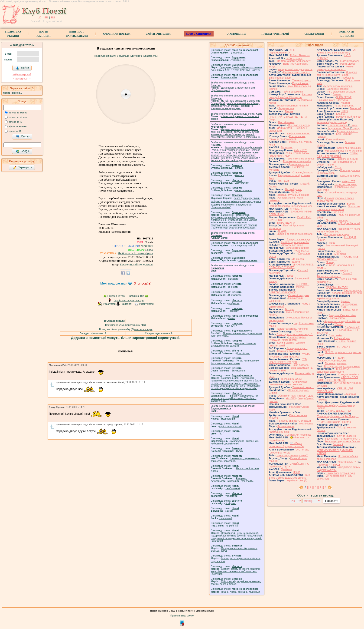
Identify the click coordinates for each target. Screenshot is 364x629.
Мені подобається (114, 283)
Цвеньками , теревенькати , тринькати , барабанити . (236, 460)
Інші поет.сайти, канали (77, 34)
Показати (332, 501)
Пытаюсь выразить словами (294, 421)
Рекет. (229, 253)
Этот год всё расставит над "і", (295, 334)
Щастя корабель (350, 61)
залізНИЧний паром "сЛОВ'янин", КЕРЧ (289, 154)
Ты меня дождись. (336, 363)
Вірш (150, 250)
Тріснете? (356, 108)
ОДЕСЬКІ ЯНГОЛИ (337, 287)
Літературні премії (275, 34)
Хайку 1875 (348, 181)
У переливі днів (353, 290)
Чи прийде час (294, 189)
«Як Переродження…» (282, 51)
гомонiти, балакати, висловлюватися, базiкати (234, 344)
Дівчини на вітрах (299, 164)
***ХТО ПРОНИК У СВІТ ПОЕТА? (289, 355)
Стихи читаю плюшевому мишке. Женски (288, 383)
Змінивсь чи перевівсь (298, 435)
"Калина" (296, 192)
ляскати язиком (244, 190)
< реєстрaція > (22, 79)
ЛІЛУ (344, 307)
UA (40, 17)
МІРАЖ (300, 287)
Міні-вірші (340, 254)
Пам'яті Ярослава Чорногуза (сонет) (290, 206)
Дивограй (351, 394)
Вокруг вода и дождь (336, 234)
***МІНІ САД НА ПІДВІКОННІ (337, 155)
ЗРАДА (282, 231)
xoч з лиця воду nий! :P (243, 246)
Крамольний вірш (279, 432)
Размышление (286, 426)
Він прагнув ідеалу (299, 125)
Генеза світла (337, 318)
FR (46, 17)
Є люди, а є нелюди (298, 239)
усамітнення (238, 60)
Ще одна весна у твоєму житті (342, 366)
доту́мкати (234, 303)
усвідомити (231, 496)
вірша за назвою (18, 127)
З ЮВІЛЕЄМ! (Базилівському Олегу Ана (334, 99)
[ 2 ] (311, 487)
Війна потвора (300, 365)
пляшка (239, 168)
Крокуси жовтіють (349, 374)
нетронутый (232, 526)
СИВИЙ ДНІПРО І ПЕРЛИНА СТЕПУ (290, 465)
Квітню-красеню (346, 436)
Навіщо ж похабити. (289, 351)
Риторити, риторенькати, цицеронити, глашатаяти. (232, 480)
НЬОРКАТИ (231, 326)
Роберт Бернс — (300, 55)
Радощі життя (300, 83)
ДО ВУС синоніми (199, 34)
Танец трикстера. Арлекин (292, 329)
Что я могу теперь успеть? (292, 455)
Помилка (322, 400)
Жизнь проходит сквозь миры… (335, 68)
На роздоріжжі (349, 304)
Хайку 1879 (301, 150)
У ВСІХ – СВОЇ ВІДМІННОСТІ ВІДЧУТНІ (337, 379)
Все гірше (339, 212)
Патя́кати (233, 279)
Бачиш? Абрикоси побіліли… (334, 275)
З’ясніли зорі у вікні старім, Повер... (338, 416)
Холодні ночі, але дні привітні (295, 69)
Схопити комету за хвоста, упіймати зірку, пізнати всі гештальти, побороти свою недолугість (235, 571)
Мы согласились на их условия (343, 151)
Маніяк (289, 111)
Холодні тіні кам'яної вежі (347, 293)
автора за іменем (18, 113)
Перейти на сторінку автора (129, 300)
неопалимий (225, 518)
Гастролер (287, 147)
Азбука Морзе (342, 338)
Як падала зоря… (297, 348)
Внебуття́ (233, 287)
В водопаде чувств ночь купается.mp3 (137, 56)
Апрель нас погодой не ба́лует (342, 321)
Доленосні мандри (338, 89)
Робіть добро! (348, 64)
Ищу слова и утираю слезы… (343, 439)
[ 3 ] (315, 487)
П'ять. (338, 167)
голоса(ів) (143, 283)
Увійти (23, 68)
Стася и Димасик (302, 172)
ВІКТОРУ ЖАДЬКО (347, 159)
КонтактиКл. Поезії (347, 34)
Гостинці (338, 444)
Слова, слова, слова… (297, 72)
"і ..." (222, 434)
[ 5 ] (325, 487)
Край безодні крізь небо (295, 242)
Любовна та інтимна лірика (135, 253)
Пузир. (240, 451)
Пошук (23, 137)
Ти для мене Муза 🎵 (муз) (344, 128)
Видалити (127, 304)
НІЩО (344, 111)
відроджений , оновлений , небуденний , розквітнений (235, 442)
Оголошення (236, 34)
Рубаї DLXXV (302, 251)
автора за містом (18, 117)
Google (23, 151)
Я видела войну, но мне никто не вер (337, 73)
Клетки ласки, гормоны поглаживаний (287, 138)
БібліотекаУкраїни (13, 34)
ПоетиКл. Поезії (44, 34)
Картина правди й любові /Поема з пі (290, 96)
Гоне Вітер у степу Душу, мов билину (290, 476)
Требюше (286, 469)
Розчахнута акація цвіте (297, 161)
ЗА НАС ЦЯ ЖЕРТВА (338, 411)
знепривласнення (248, 260)
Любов (289, 276)
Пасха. (298, 331)
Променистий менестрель (137, 264)
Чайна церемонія (293, 92)
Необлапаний (233, 488)
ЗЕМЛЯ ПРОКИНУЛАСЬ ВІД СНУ (332, 359)
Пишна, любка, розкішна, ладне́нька (241, 592)
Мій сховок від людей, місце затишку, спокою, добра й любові (236, 583)
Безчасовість (239, 371)
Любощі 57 (348, 78)
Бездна (340, 114)
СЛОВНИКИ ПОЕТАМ (117, 34)
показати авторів (143, 329)
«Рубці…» (296, 209)
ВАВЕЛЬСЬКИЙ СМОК (282, 292)
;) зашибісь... (237, 53)
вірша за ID (15, 131)
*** (337, 285)
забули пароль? (22, 74)
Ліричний (147, 246)
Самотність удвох (299, 295)
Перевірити (23, 168)
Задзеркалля (286, 108)
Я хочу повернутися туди (340, 473)
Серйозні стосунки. (346, 184)
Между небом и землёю (338, 86)
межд (332, 243)
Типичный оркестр (303, 387)
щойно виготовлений (231, 426)
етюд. (339, 251)
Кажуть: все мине (293, 245)
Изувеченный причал (349, 117)
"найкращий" (353, 327)
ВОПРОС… (302, 284)
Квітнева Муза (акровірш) (332, 122)
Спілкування (314, 34)
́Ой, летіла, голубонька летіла (289, 451)
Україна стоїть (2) (297, 480)
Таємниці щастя (302, 80)
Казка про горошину (349, 148)
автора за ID (16, 122)
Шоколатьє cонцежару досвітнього (333, 370)
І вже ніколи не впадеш (300, 159)
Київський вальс (336, 139)
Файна (232, 318)
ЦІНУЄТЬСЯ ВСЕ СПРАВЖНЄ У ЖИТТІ (291, 266)
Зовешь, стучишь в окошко (293, 195)
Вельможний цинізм (297, 248)
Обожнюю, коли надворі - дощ (296, 396)
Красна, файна (229, 78)
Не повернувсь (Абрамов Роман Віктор (287, 338)
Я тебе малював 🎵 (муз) (343, 125)
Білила (351, 204)
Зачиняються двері (280, 78)
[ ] (306, 487)
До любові (298, 259)
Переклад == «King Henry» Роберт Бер (339, 230)
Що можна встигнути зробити (294, 61)
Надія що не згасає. (298, 133)
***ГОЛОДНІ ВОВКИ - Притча (334, 422)
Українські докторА (328, 298)
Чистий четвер (287, 122)
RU (53, 17)
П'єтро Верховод (343, 106)
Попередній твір (116, 296)
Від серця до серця (337, 220)
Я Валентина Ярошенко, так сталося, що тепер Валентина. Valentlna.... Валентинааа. (234, 398)
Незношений (228, 419)
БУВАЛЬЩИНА (286, 223)
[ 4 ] (320, 487)
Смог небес (336, 335)
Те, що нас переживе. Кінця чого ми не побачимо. (235, 362)
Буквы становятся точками (292, 106)
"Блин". (339, 324)
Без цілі (290, 309)
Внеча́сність (235, 295)
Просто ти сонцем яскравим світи (338, 208)
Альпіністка (306, 424)
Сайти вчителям (158, 34)
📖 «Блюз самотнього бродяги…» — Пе (286, 445)
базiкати (240, 175)
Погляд (330, 262)
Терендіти (234, 311)
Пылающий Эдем (291, 379)
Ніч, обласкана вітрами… (343, 92)
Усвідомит (231, 503)
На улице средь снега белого (342, 441)
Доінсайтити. (243, 353)
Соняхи (337, 94)
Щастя (296, 262)
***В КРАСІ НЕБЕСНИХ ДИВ (288, 361)
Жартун (345, 103)
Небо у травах (294, 58)
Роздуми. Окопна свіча (342, 315)
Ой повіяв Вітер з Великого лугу (336, 51)
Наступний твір (136, 296)
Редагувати (109, 304)
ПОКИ (297, 472)
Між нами (283, 181)
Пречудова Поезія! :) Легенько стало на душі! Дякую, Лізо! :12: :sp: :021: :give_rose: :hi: (236, 69)
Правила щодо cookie (182, 616)
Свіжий (229, 511)
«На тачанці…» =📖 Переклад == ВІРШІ (339, 463)
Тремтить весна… (347, 131)
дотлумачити (242, 183)
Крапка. (346, 301)
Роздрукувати (146, 304)
